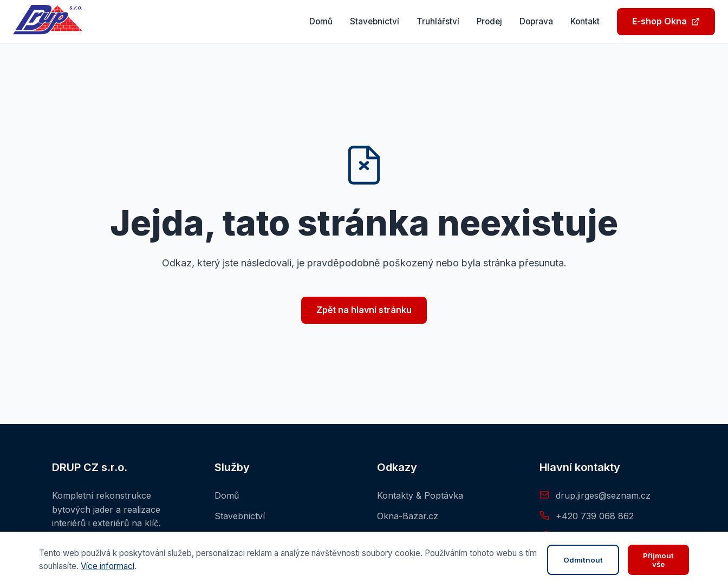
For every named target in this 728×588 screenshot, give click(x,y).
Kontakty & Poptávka (420, 495)
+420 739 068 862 (595, 516)
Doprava (536, 21)
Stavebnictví (375, 21)
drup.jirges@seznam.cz (603, 495)
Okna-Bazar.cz (408, 516)
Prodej (489, 21)
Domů (321, 21)
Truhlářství (438, 21)
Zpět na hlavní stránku (364, 310)
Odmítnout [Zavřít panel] (583, 560)
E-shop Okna (666, 21)
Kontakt (585, 21)
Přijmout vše (658, 560)
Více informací (108, 566)
